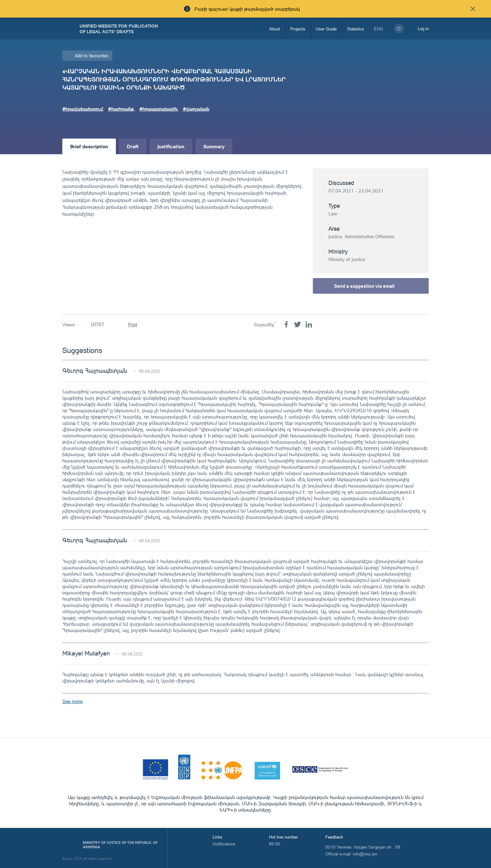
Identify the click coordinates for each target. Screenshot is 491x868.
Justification (171, 146)
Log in (423, 28)
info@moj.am (365, 854)
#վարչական (196, 109)
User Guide (326, 29)
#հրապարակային (158, 109)
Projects (298, 29)
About (275, 29)
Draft (133, 146)
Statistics (356, 29)
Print (133, 325)
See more (72, 701)
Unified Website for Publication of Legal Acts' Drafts (119, 29)
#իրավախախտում (83, 109)
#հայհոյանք (121, 109)
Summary (214, 146)
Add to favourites (92, 56)
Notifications (224, 844)
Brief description (89, 146)
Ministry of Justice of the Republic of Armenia (120, 845)
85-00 (275, 844)
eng (378, 29)
